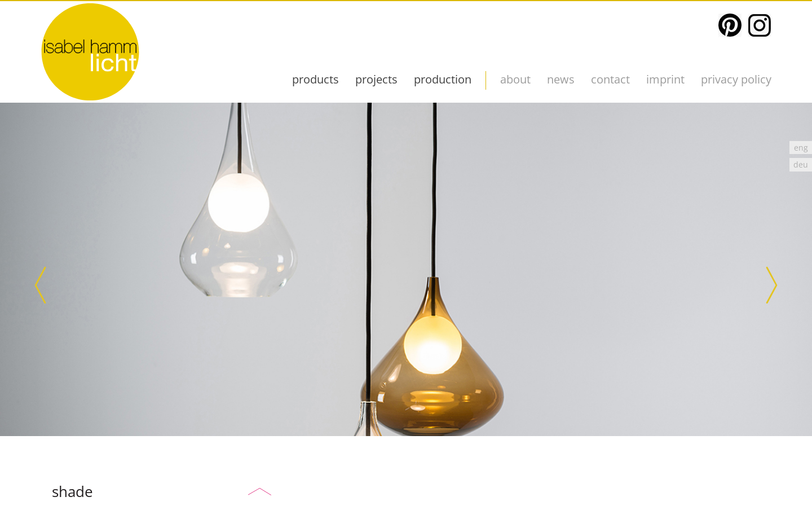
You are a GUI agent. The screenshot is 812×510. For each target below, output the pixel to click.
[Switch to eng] (801, 148)
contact (610, 79)
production (443, 79)
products (315, 79)
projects (376, 79)
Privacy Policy (736, 79)
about (515, 79)
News (561, 79)
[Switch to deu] (801, 164)
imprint (665, 79)
